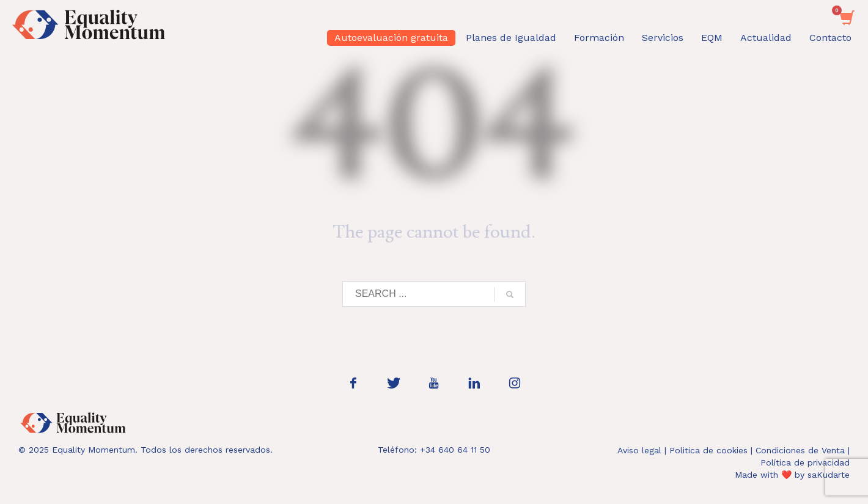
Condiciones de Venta (800, 450)
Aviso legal (639, 450)
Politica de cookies (708, 450)
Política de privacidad (805, 462)
